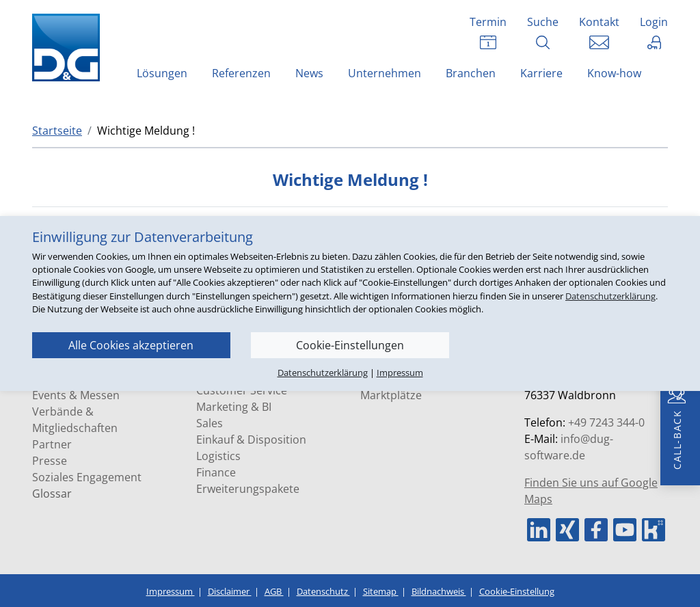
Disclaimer (230, 591)
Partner (52, 444)
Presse (50, 461)
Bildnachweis (439, 591)
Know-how (614, 73)
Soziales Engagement (87, 477)
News (309, 73)
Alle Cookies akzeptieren (131, 345)
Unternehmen (385, 73)
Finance (216, 472)
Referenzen (241, 73)
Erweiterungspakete (248, 489)
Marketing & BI (234, 407)
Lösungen (162, 73)
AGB (274, 591)
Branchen (471, 73)
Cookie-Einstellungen (350, 345)
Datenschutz (323, 591)
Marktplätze (391, 395)
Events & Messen (76, 395)
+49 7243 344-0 (606, 422)
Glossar (52, 494)
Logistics (218, 456)
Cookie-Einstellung (517, 591)
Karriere (541, 73)
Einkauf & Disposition (251, 440)
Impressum (171, 591)
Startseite (57, 131)
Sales (210, 423)
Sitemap (381, 591)
